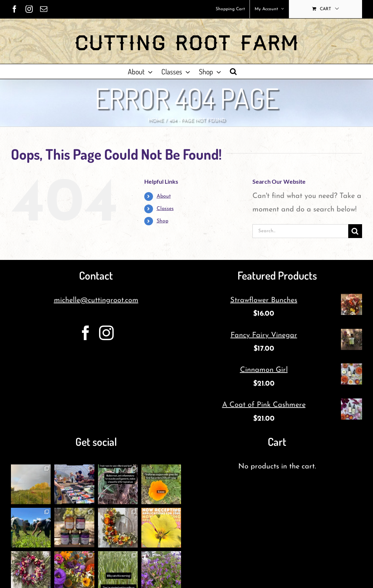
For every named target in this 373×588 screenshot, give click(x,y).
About (164, 196)
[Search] (355, 231)
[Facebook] (86, 333)
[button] (233, 71)
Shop (162, 221)
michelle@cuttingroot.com (96, 300)
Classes (165, 209)
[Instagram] (106, 333)
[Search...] (300, 231)
